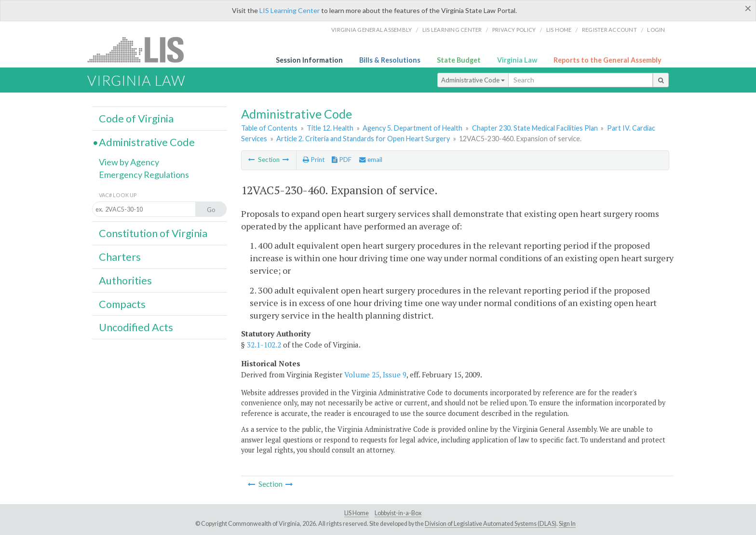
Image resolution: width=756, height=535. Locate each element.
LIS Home (357, 513)
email (371, 160)
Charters (120, 257)
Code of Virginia (136, 119)
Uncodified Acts (136, 327)
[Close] (748, 8)
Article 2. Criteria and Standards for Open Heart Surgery (363, 139)
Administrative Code (473, 80)
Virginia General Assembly (371, 30)
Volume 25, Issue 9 (375, 374)
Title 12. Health (330, 128)
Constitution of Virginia (153, 233)
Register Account (609, 30)
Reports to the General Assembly (607, 60)
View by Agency (129, 162)
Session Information (309, 60)
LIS (141, 49)
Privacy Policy (514, 30)
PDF (342, 160)
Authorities (125, 281)
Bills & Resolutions (390, 60)
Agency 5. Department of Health (412, 128)
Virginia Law (517, 60)
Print (314, 160)
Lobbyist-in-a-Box (398, 513)
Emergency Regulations (144, 174)
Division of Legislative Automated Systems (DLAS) (491, 524)
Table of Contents (269, 128)
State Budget (459, 60)
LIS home (559, 30)
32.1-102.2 (264, 345)
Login (656, 30)
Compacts (122, 304)
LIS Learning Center (290, 10)
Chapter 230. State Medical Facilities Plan (535, 128)
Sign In (567, 524)
